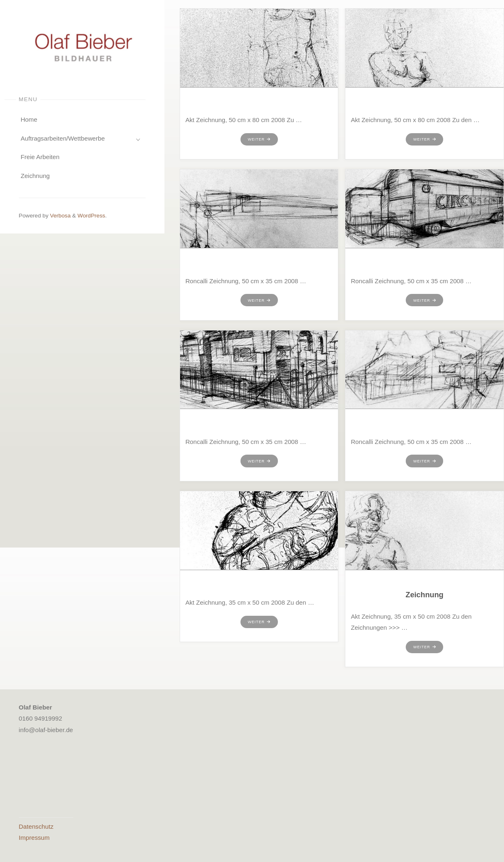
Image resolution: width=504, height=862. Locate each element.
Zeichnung (425, 595)
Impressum (34, 838)
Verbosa (60, 216)
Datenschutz (36, 826)
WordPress (91, 216)
